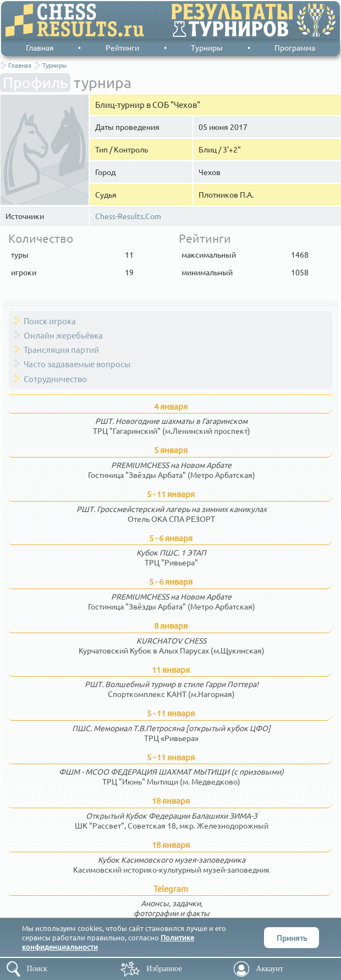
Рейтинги (122, 47)
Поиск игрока (50, 321)
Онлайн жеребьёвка (63, 335)
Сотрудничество (55, 379)
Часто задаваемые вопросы (77, 364)
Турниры (207, 47)
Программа (295, 47)
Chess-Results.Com (128, 216)
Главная (40, 47)
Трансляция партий (61, 349)
